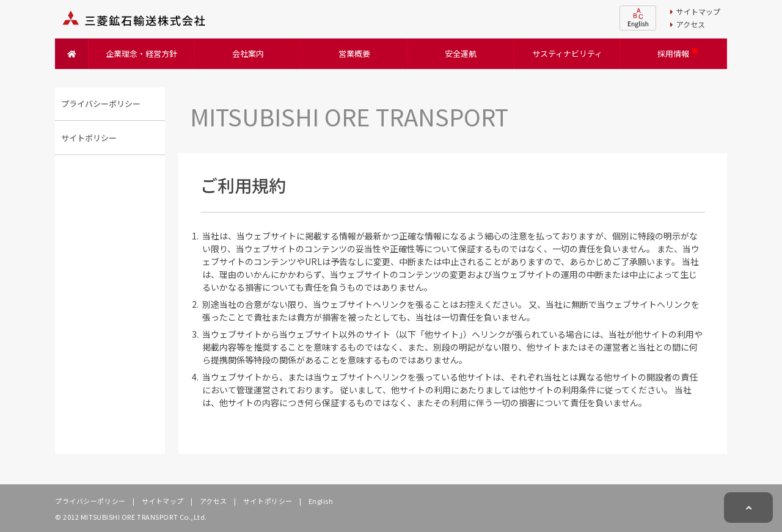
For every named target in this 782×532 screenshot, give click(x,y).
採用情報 (673, 53)
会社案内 (248, 53)
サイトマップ (695, 11)
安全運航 (461, 53)
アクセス (688, 24)
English (320, 501)
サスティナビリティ (567, 53)
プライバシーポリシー (90, 501)
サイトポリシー (267, 501)
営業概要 (354, 53)
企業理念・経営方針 (141, 53)
